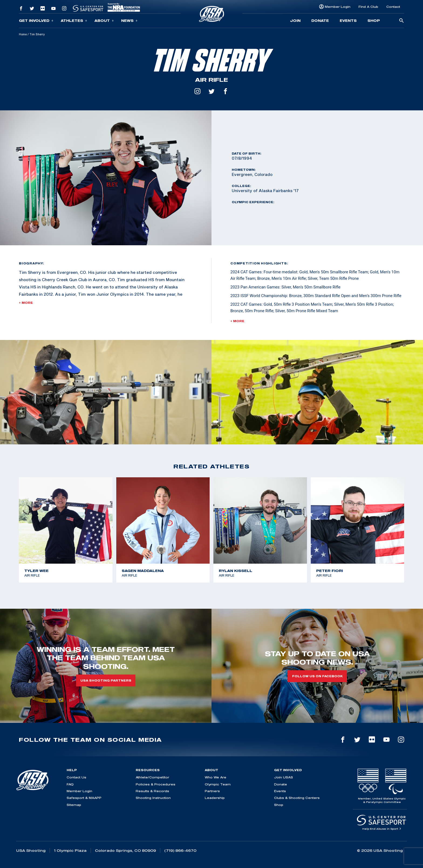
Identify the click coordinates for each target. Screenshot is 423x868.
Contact (393, 7)
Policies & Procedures (156, 784)
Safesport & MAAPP (84, 798)
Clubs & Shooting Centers (297, 798)
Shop (374, 21)
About (104, 21)
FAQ (70, 784)
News (129, 21)
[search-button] (401, 21)
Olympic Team (218, 784)
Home (23, 34)
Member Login (338, 7)
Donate (320, 21)
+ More (26, 303)
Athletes (74, 21)
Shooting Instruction (153, 798)
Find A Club (368, 7)
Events (348, 21)
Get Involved (36, 21)
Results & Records (152, 791)
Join (295, 21)
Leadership (215, 798)
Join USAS (284, 777)
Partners (212, 791)
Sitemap (74, 805)
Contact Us (76, 777)
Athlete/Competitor (152, 777)
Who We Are (216, 777)
